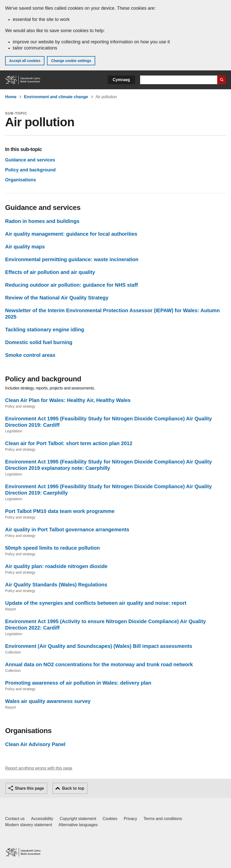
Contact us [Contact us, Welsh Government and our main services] (15, 819)
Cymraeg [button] (121, 80)
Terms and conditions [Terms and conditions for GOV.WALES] (163, 819)
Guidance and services (30, 160)
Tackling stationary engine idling (45, 330)
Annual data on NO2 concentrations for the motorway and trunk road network (99, 664)
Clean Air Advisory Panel (35, 744)
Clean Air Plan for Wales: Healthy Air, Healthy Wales (68, 400)
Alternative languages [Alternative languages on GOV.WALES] (78, 825)
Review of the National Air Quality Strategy (57, 298)
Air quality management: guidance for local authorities (71, 234)
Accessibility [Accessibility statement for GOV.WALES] (42, 819)
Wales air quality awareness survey (48, 701)
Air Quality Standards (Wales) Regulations (56, 585)
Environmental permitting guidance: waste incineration (72, 259)
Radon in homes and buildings (42, 221)
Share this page (29, 788)
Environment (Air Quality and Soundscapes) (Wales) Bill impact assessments (99, 646)
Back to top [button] (73, 788)
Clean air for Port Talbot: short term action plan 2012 (69, 443)
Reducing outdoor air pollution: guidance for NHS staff (71, 285)
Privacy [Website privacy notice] (130, 819)
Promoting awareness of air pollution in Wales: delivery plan (78, 683)
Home (11, 97)
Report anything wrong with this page (39, 768)
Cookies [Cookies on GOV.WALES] (110, 819)
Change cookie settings (71, 61)
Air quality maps (25, 247)
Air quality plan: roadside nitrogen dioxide (56, 566)
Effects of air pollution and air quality (50, 272)
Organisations (21, 180)
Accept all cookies (25, 61)
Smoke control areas (30, 355)
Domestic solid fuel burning (39, 342)
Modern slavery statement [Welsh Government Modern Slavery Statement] (29, 825)
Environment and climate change (56, 97)
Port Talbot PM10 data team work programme (60, 511)
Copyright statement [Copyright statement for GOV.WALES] (78, 819)
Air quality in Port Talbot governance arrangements (67, 530)
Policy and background (30, 170)
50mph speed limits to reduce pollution (52, 548)
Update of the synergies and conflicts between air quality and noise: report (96, 603)
